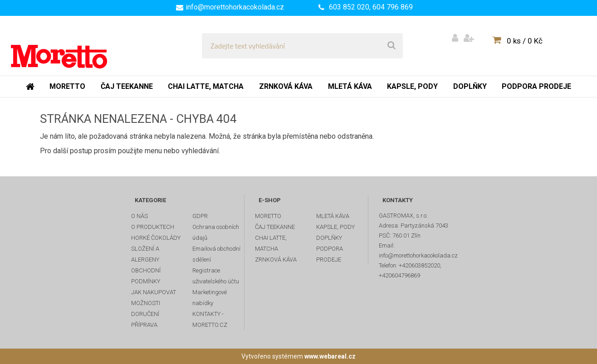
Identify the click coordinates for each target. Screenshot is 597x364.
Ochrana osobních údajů (216, 232)
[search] (391, 46)
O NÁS (139, 216)
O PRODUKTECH (153, 227)
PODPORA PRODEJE (330, 254)
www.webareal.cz (330, 356)
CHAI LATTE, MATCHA (271, 243)
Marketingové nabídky (210, 298)
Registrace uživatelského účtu (216, 276)
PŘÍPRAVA (144, 325)
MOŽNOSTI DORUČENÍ (146, 308)
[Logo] (73, 46)
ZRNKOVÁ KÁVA (276, 260)
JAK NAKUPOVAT (154, 292)
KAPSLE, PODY (335, 227)
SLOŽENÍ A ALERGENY (145, 254)
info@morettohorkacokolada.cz (235, 7)
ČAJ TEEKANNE (275, 227)
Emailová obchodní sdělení (216, 254)
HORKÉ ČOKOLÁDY (156, 238)
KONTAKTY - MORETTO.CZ (210, 319)
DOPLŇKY (329, 238)
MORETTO (268, 216)
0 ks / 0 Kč (525, 41)
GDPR (200, 216)
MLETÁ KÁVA (333, 216)
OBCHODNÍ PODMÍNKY (146, 276)
